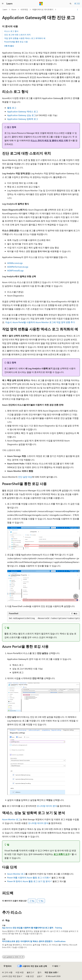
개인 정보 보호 (51, 972)
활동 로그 (12, 108)
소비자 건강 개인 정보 (11, 976)
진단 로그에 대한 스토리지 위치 (17, 35)
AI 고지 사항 (7, 972)
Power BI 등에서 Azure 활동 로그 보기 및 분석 (29, 881)
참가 (39, 972)
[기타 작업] (78, 10)
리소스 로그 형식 (11, 31)
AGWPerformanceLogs (18, 267)
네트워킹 (24, 9)
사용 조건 (30, 976)
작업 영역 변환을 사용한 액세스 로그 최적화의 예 (25, 38)
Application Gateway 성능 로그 (22, 115)
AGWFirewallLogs (15, 270)
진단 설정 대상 (25, 477)
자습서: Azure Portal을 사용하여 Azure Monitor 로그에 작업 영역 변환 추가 (40, 322)
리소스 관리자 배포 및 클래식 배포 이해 (49, 140)
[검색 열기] (71, 4)
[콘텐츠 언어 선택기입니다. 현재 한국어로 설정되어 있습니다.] (8, 966)
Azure (14, 9)
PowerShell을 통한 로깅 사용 (16, 42)
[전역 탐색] (3, 4)
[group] (44, 619)
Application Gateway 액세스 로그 (23, 111)
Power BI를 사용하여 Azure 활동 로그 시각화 (28, 877)
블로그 (30, 972)
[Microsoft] (41, 4)
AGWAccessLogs (15, 263)
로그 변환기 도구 (62, 854)
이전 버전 (20, 972)
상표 (39, 976)
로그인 (77, 3)
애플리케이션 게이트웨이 (43, 9)
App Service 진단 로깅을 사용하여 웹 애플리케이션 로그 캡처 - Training (32, 928)
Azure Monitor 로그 (11, 819)
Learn (5, 9)
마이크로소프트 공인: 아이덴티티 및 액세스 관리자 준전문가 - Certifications (34, 941)
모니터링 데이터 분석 (47, 806)
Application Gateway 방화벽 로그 (23, 119)
